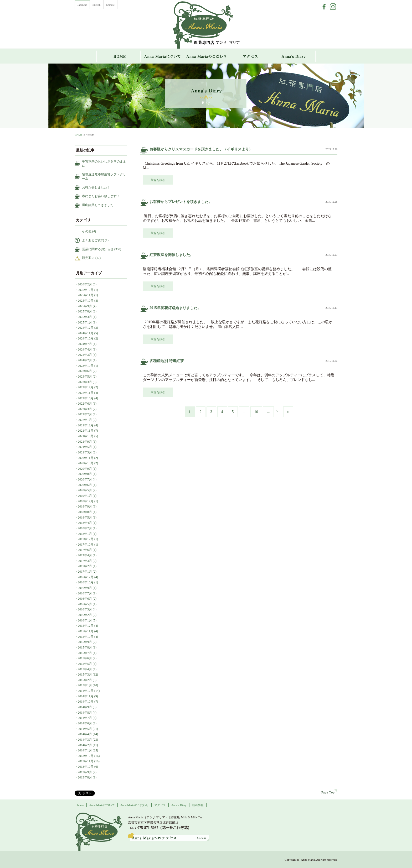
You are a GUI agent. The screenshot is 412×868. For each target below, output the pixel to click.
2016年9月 (85, 588)
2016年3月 (85, 609)
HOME (119, 56)
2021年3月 (85, 452)
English (97, 5)
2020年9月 (85, 469)
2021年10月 (86, 436)
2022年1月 (85, 420)
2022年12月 (86, 387)
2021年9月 (85, 442)
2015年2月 (85, 680)
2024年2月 (85, 360)
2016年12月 (86, 577)
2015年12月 (86, 626)
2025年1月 (85, 322)
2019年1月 (85, 496)
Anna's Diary (179, 805)
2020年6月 (85, 485)
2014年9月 (85, 707)
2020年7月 (85, 479)
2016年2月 (85, 615)
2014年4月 (85, 734)
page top (329, 792)
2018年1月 (85, 534)
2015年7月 (85, 653)
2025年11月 (86, 295)
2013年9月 (85, 772)
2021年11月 (86, 431)
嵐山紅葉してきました (98, 205)
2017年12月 (86, 539)
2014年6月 (85, 723)
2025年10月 (86, 301)
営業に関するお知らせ (98, 249)
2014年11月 (86, 696)
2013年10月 (86, 767)
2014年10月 (86, 702)
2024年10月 (86, 338)
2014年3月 (85, 740)
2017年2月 (85, 566)
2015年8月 (85, 647)
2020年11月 (86, 458)
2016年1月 (85, 620)
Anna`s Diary (294, 56)
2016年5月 (85, 604)
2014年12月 (86, 691)
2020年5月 (85, 490)
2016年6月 (85, 599)
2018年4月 (85, 523)
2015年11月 (86, 631)
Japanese (82, 5)
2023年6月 (85, 371)
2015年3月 (85, 674)
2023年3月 (85, 382)
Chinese (110, 5)
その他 (87, 231)
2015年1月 (85, 685)
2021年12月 (86, 425)
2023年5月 (85, 377)
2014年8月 (85, 713)
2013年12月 (86, 756)
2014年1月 (85, 750)
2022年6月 (85, 404)
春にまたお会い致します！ (101, 196)
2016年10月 (86, 582)
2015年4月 (85, 669)
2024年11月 (86, 333)
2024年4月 (85, 349)
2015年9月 (85, 642)
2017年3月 (85, 561)
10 (256, 412)
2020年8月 (85, 474)
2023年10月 (86, 366)
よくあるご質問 (93, 240)
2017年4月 (85, 555)
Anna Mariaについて (162, 56)
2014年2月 (85, 745)
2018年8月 (85, 512)
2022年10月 (86, 398)
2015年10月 (86, 637)
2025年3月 (85, 317)
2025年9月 (85, 306)
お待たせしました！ (96, 187)
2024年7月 (85, 344)
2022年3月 (85, 409)
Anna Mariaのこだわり (206, 56)
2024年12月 (86, 328)
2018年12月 (86, 501)
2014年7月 (85, 718)
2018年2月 (85, 528)
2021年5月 (85, 447)
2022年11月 (86, 393)
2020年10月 (86, 463)
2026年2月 (85, 284)
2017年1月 (85, 572)
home (81, 805)
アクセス (250, 56)
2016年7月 (85, 593)
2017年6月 (85, 550)
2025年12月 (86, 290)
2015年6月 (85, 658)
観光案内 (88, 258)
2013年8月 (85, 777)
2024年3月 (85, 355)
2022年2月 (85, 414)
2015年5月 (85, 664)
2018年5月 (85, 517)
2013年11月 (86, 761)
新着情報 (198, 805)
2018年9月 (85, 506)
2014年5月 (85, 729)
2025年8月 (85, 311)
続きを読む (158, 180)
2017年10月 (86, 545)
